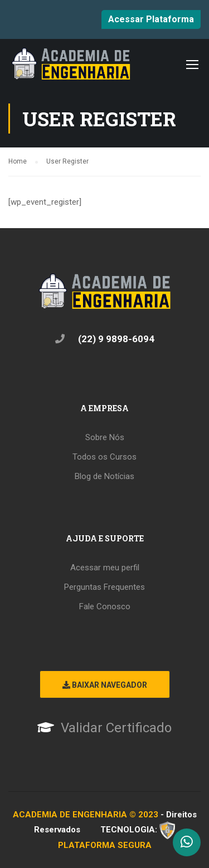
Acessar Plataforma (151, 19)
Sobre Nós (105, 437)
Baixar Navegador (105, 685)
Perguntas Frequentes (104, 587)
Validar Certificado (116, 728)
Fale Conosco (105, 606)
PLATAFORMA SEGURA (105, 845)
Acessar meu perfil (105, 568)
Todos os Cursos (104, 457)
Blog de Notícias (104, 476)
